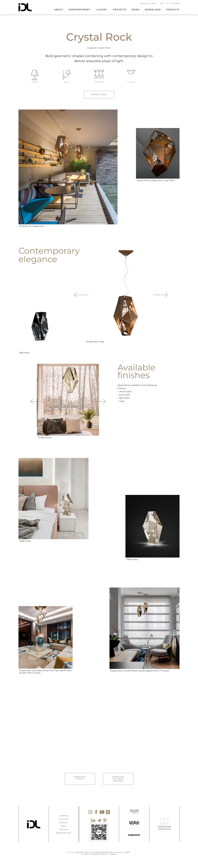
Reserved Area (64, 828)
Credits (113, 849)
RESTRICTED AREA (148, 4)
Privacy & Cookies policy (94, 849)
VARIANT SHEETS (99, 95)
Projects (64, 817)
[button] (160, 292)
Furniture (64, 814)
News (64, 821)
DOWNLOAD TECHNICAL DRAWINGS (118, 776)
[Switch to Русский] (175, 4)
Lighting (64, 810)
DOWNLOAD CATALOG (80, 775)
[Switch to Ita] (168, 4)
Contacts (64, 824)
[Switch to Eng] (162, 4)
